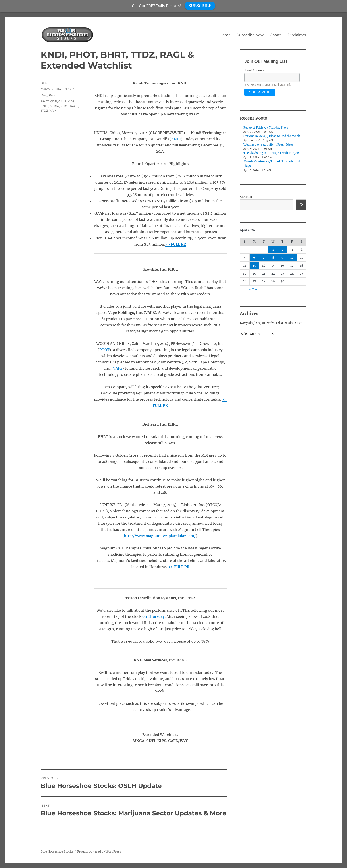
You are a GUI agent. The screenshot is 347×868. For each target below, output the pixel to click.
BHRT (45, 101)
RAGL (74, 106)
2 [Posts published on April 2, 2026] (283, 250)
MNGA (54, 106)
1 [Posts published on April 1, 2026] (273, 250)
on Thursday (153, 616)
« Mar (253, 289)
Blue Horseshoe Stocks (57, 852)
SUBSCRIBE (200, 6)
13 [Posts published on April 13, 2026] (254, 266)
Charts (276, 35)
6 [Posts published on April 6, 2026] (254, 258)
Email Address (254, 70)
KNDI (176, 139)
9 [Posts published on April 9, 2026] (282, 258)
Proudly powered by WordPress (99, 852)
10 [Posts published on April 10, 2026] (292, 258)
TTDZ (44, 111)
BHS (44, 83)
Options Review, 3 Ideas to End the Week (272, 136)
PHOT (104, 350)
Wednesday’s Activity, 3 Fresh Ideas (269, 145)
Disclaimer (297, 35)
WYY (53, 111)
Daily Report (50, 95)
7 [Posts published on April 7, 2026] (264, 258)
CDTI (54, 101)
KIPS (71, 101)
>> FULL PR (176, 244)
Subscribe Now (250, 35)
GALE (62, 101)
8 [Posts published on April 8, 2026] (273, 258)
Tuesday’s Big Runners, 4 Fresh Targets (272, 153)
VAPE (118, 368)
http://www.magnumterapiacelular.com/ (160, 536)
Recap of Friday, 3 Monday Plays (266, 128)
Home (225, 35)
